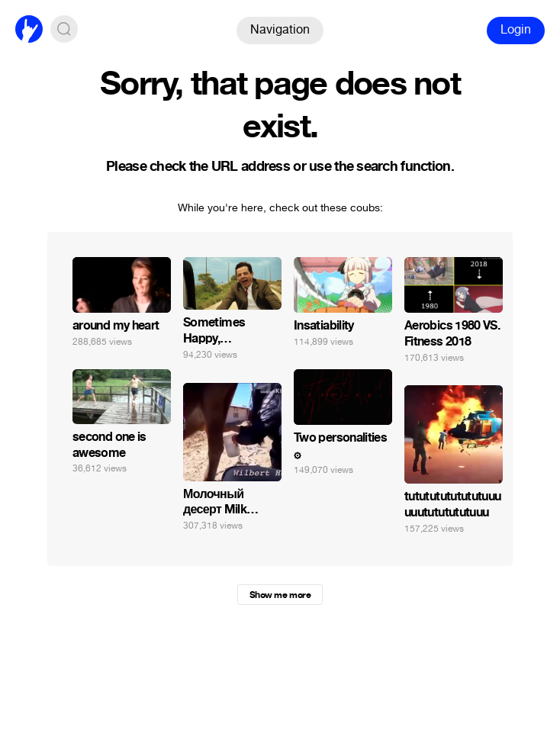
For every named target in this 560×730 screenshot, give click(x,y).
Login (516, 29)
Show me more (280, 595)
